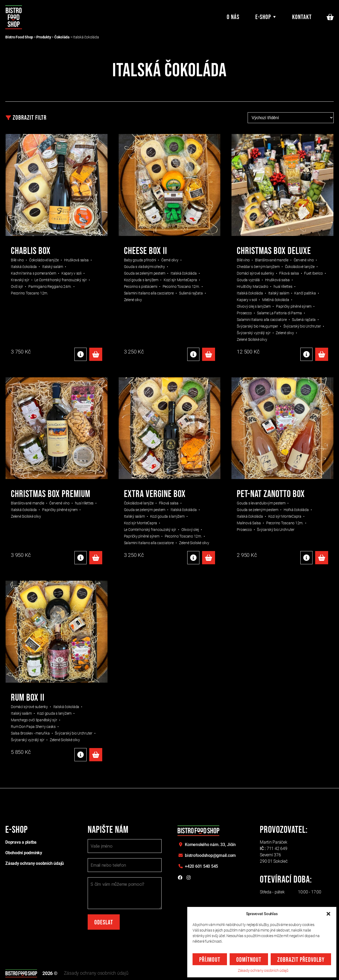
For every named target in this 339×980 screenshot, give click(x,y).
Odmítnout (249, 960)
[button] (328, 914)
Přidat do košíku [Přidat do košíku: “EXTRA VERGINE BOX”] (209, 558)
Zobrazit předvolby (301, 960)
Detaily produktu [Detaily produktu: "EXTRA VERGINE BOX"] (193, 558)
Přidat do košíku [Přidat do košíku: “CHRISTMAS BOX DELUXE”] (322, 354)
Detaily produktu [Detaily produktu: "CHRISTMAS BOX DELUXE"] (306, 354)
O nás (233, 17)
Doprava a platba (21, 842)
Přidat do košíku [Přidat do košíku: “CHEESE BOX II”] (209, 354)
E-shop (263, 17)
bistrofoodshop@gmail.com (210, 855)
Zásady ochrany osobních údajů (263, 970)
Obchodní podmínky (24, 853)
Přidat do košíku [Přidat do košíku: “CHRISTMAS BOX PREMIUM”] (96, 558)
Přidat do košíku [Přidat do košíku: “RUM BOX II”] (96, 755)
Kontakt (302, 17)
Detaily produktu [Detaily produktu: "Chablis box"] (81, 354)
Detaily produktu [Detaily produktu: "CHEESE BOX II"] (193, 354)
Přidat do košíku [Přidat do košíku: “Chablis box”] (96, 354)
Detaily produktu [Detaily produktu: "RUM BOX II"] (81, 755)
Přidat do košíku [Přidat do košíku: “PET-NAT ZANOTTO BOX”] (322, 558)
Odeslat (104, 922)
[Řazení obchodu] (291, 118)
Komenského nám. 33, (210, 845)
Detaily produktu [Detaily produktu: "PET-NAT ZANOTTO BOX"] (306, 558)
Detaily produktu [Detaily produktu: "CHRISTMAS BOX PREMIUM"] (81, 558)
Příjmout (210, 960)
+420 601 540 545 (201, 866)
